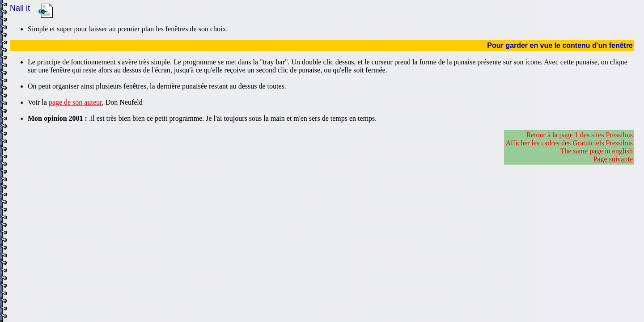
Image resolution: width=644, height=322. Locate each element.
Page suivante (613, 159)
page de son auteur (75, 102)
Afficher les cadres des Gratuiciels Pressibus (569, 143)
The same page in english (596, 151)
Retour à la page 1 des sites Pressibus (579, 135)
